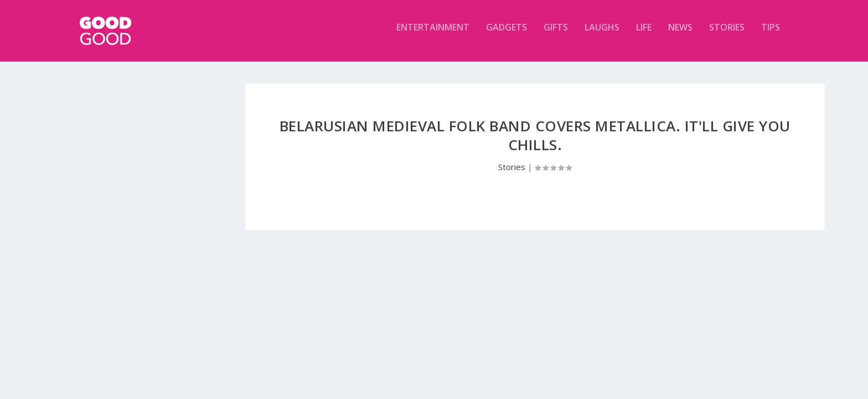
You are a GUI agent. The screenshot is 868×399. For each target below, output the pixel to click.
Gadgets (507, 35)
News (680, 35)
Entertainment (433, 35)
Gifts (556, 35)
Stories (727, 35)
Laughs (602, 35)
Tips (771, 35)
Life (644, 35)
